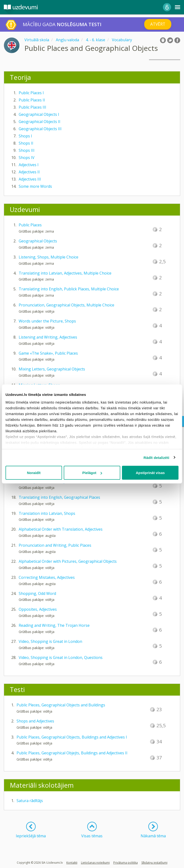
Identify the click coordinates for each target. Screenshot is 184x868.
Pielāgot (92, 473)
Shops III (27, 150)
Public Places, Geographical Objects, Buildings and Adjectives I (72, 737)
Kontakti (72, 863)
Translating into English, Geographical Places (59, 497)
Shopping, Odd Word (37, 593)
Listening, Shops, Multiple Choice (49, 257)
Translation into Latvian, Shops (47, 513)
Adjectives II (29, 172)
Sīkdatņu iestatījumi (154, 863)
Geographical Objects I (39, 114)
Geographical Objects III (40, 129)
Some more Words (35, 186)
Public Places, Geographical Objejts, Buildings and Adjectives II (72, 753)
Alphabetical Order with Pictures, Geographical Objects (68, 561)
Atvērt (158, 24)
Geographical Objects (38, 241)
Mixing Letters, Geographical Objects (52, 369)
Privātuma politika (126, 863)
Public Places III (32, 107)
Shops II (26, 143)
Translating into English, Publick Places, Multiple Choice (69, 289)
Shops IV (27, 158)
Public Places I (31, 93)
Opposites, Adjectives (38, 609)
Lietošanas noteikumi (95, 863)
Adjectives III (30, 179)
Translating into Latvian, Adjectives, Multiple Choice (65, 273)
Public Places (30, 225)
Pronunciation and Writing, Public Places (55, 545)
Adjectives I (29, 165)
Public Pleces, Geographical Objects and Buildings (61, 705)
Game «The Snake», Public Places (48, 353)
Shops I (25, 136)
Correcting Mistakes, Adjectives (47, 577)
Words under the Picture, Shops (47, 321)
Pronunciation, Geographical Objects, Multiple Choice (66, 305)
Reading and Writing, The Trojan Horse (54, 625)
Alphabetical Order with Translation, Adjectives (61, 529)
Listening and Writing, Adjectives (48, 337)
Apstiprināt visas (150, 473)
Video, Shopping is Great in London (50, 641)
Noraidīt (34, 473)
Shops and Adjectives (35, 721)
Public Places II (32, 100)
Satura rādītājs (30, 801)
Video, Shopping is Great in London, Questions (61, 657)
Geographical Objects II (40, 122)
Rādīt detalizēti (156, 457)
